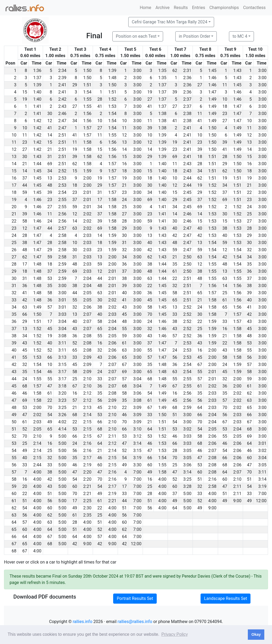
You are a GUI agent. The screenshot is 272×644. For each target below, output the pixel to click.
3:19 (137, 458)
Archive (162, 8)
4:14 (62, 429)
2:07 (87, 314)
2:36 (187, 78)
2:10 (87, 379)
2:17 (87, 458)
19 (150, 92)
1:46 (212, 78)
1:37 (37, 78)
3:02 (187, 429)
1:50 (87, 71)
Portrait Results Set (135, 598)
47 (50, 386)
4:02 (62, 422)
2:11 (112, 436)
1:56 (87, 114)
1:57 (87, 128)
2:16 (87, 443)
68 (150, 379)
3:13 (62, 357)
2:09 (87, 357)
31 (50, 157)
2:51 (62, 135)
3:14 (137, 443)
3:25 (62, 408)
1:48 (112, 78)
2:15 (87, 422)
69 (175, 157)
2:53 (62, 178)
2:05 (87, 293)
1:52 (112, 99)
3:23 (62, 400)
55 (75, 300)
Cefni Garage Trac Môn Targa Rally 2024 (170, 22)
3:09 (137, 408)
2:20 (87, 472)
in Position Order (194, 36)
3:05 (187, 451)
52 (75, 343)
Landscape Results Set (226, 598)
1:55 (87, 99)
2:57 (62, 228)
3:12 (137, 436)
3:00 (137, 71)
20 (25, 486)
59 (25, 192)
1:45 (212, 71)
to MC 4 (240, 36)
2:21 (87, 486)
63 (75, 228)
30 (50, 114)
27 (200, 85)
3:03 (62, 314)
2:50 (187, 257)
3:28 (187, 486)
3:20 (62, 393)
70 (150, 314)
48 (50, 185)
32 (124, 250)
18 (225, 106)
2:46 (62, 114)
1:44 (37, 164)
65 (200, 293)
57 (50, 307)
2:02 (87, 214)
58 (25, 221)
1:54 (87, 92)
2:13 (87, 408)
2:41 (62, 85)
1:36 (37, 71)
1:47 (212, 92)
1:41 (37, 106)
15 (25, 92)
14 (50, 135)
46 (50, 372)
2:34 (62, 71)
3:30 (137, 465)
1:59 (87, 171)
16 (124, 164)
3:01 (62, 300)
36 (124, 264)
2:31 (187, 71)
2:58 (62, 235)
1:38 (162, 114)
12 (50, 121)
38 (225, 228)
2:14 (87, 415)
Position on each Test (136, 36)
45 (150, 300)
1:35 (162, 71)
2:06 (87, 307)
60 (249, 458)
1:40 (37, 92)
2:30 (87, 508)
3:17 (62, 372)
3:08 (62, 336)
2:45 (187, 192)
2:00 (87, 178)
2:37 (187, 99)
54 (150, 393)
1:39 (112, 71)
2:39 (62, 78)
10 (225, 99)
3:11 (62, 343)
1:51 (87, 85)
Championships (224, 8)
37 (25, 178)
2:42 (62, 99)
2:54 (62, 192)
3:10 (137, 429)
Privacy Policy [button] (175, 634)
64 (200, 408)
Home (145, 8)
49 (50, 422)
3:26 (62, 415)
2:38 (187, 114)
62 (175, 71)
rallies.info (83, 622)
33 (175, 314)
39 (175, 92)
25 (124, 207)
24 (124, 200)
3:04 (62, 321)
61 (175, 271)
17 (100, 200)
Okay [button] (256, 634)
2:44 (187, 178)
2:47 (62, 121)
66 (25, 314)
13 (124, 142)
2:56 (62, 214)
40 (175, 228)
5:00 (62, 436)
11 (225, 85)
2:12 (87, 393)
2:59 (62, 264)
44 (25, 185)
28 (100, 99)
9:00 (237, 501)
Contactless (254, 8)
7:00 (137, 472)
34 (75, 121)
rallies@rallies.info (135, 622)
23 (225, 114)
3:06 (137, 393)
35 (175, 264)
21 (50, 149)
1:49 (212, 99)
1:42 (37, 121)
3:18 (62, 386)
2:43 (62, 106)
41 (100, 106)
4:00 (37, 472)
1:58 (87, 142)
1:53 (112, 106)
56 (175, 357)
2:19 (87, 465)
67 (124, 364)
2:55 (62, 200)
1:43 (237, 71)
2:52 (62, 171)
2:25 (87, 501)
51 (175, 415)
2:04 (87, 278)
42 (175, 235)
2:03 (87, 235)
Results (181, 8)
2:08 (87, 336)
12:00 (261, 501)
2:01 (87, 192)
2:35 (87, 515)
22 (249, 192)
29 (75, 85)
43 (124, 307)
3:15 (62, 364)
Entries (199, 8)
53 (50, 278)
